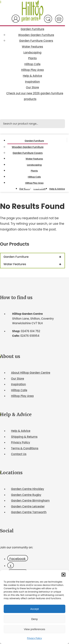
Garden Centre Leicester (28, 506)
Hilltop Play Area (32, 70)
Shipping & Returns (24, 437)
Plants (32, 58)
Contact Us (19, 454)
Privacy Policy (34, 638)
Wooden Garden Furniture (36, 35)
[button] (63, 575)
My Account (16, 19)
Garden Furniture (32, 29)
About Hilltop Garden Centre (31, 373)
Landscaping (32, 52)
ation (22, 384)
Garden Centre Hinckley (28, 489)
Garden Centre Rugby (26, 495)
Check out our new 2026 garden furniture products (35, 96)
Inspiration (32, 82)
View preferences (35, 629)
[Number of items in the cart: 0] (59, 19)
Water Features (32, 47)
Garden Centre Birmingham (30, 501)
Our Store (32, 87)
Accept (35, 609)
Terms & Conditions (25, 448)
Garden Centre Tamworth (29, 512)
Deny (34, 619)
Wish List (48, 19)
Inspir (15, 384)
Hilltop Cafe (32, 64)
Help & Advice (32, 76)
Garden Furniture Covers (36, 41)
